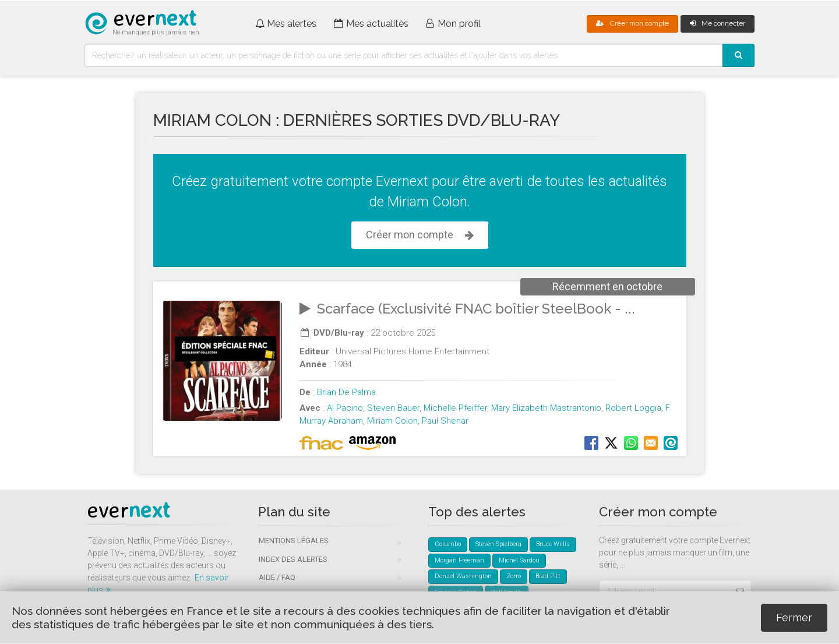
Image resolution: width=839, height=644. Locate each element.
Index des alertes (293, 559)
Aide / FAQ (277, 577)
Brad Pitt (548, 576)
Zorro (514, 576)
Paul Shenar (445, 421)
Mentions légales (294, 541)
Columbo (448, 544)
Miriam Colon (392, 421)
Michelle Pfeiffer (455, 408)
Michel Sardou (519, 560)
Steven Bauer (393, 408)
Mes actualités (371, 24)
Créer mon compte (632, 23)
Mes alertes (286, 24)
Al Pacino (345, 408)
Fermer (794, 617)
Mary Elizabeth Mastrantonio (546, 408)
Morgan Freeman (459, 560)
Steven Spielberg (498, 544)
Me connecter (718, 23)
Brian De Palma (346, 392)
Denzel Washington (463, 576)
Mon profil (454, 24)
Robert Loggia (633, 408)
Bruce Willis (553, 544)
